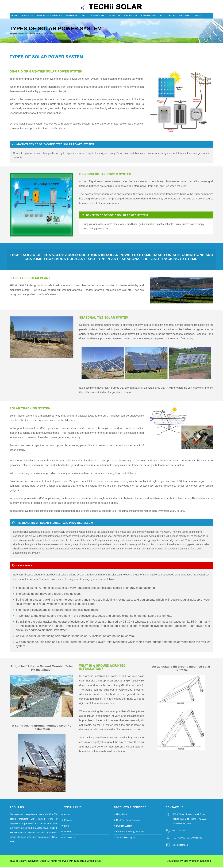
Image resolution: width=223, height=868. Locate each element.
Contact (199, 17)
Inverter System (124, 827)
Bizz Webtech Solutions (197, 862)
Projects (72, 17)
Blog (172, 17)
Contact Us (70, 839)
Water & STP (98, 17)
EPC (84, 17)
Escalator (131, 17)
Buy (162, 17)
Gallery (184, 17)
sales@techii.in (180, 846)
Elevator (114, 17)
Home (15, 17)
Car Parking (149, 17)
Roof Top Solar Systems (128, 821)
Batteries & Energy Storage (130, 833)
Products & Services (50, 17)
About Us (27, 17)
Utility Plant (122, 816)
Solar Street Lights (126, 839)
